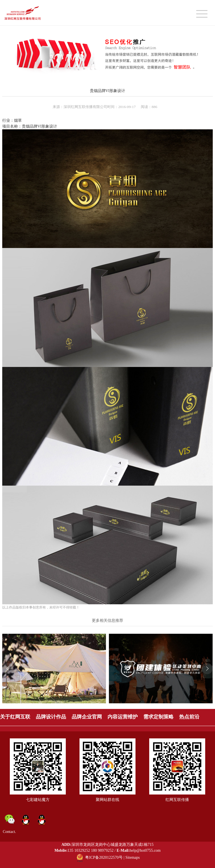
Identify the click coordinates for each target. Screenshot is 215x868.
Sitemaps (133, 857)
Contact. (9, 832)
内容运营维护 (123, 717)
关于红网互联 (15, 717)
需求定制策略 (158, 717)
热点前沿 (189, 717)
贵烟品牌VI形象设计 (108, 91)
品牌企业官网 (87, 717)
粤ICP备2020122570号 (104, 857)
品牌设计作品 (51, 717)
